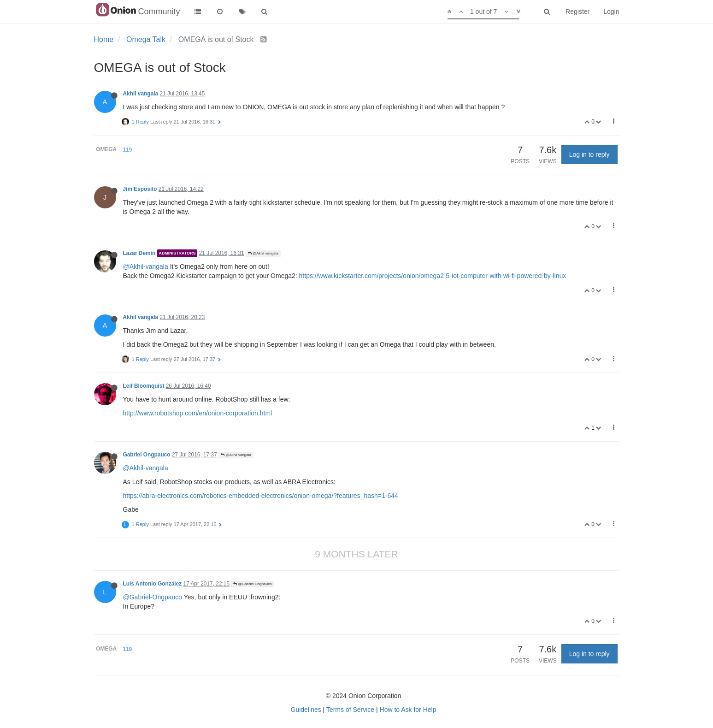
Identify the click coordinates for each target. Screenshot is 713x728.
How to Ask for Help (408, 710)
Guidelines (306, 710)
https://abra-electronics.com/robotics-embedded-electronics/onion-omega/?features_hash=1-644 (261, 496)
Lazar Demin (139, 253)
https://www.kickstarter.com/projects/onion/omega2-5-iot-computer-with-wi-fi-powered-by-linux (433, 276)
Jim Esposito (140, 189)
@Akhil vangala (263, 253)
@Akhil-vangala (146, 266)
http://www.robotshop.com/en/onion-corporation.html (198, 413)
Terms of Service (350, 710)
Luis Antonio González (153, 584)
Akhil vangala (141, 94)
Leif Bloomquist (144, 386)
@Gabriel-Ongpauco (153, 597)
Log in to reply (589, 154)
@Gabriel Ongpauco (252, 584)
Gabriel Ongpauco (147, 455)
